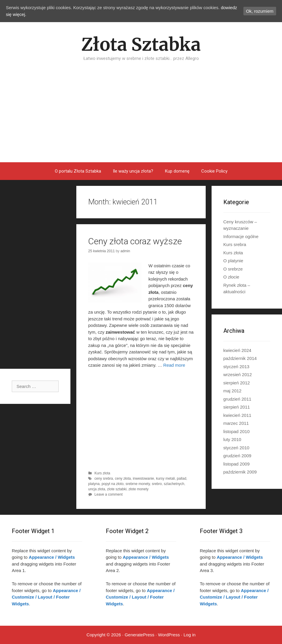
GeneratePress (140, 635)
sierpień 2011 (237, 407)
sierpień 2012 (237, 383)
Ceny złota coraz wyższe (135, 241)
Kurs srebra (235, 244)
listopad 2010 (236, 431)
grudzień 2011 (237, 399)
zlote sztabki (117, 489)
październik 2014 (240, 358)
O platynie (233, 261)
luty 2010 (232, 439)
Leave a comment (109, 494)
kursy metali (165, 479)
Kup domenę (177, 171)
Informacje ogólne (241, 236)
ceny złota (123, 479)
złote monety (138, 489)
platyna (94, 484)
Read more (174, 365)
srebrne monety (138, 484)
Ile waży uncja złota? (133, 171)
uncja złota (97, 489)
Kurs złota (102, 473)
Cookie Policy (214, 171)
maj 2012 (232, 391)
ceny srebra (104, 479)
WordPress (169, 635)
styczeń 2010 (236, 448)
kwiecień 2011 (237, 415)
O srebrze (233, 269)
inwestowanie (144, 479)
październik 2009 (240, 472)
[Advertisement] (141, 118)
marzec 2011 (236, 423)
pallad (182, 479)
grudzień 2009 (237, 456)
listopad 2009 (236, 464)
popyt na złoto (113, 484)
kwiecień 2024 (237, 350)
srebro (157, 484)
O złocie (231, 277)
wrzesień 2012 (238, 375)
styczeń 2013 (236, 367)
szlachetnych (174, 484)
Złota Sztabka (141, 44)
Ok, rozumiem (260, 11)
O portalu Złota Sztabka (78, 171)
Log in (190, 635)
